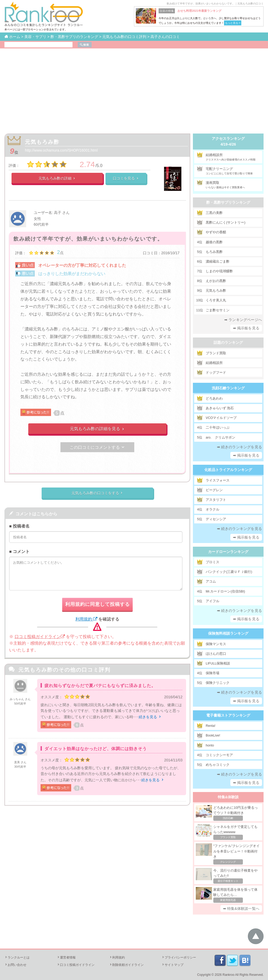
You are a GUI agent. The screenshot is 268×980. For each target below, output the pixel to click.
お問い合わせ (15, 965)
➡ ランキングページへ (243, 320)
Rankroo (228, 975)
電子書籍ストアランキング (228, 715)
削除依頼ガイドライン (126, 965)
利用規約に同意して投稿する (97, 604)
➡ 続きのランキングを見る (240, 447)
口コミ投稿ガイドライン (40, 637)
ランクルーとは (17, 957)
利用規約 (86, 619)
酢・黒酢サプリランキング (228, 202)
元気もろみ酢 (42, 142)
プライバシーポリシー (179, 957)
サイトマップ (172, 965)
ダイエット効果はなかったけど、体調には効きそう (96, 749)
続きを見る (150, 717)
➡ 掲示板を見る (246, 328)
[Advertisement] (134, 88)
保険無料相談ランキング (228, 633)
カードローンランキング (228, 552)
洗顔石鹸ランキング (228, 388)
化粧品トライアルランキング (228, 470)
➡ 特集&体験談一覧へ (241, 909)
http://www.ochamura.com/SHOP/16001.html (61, 150)
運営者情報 (66, 957)
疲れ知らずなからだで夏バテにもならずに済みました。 (100, 686)
